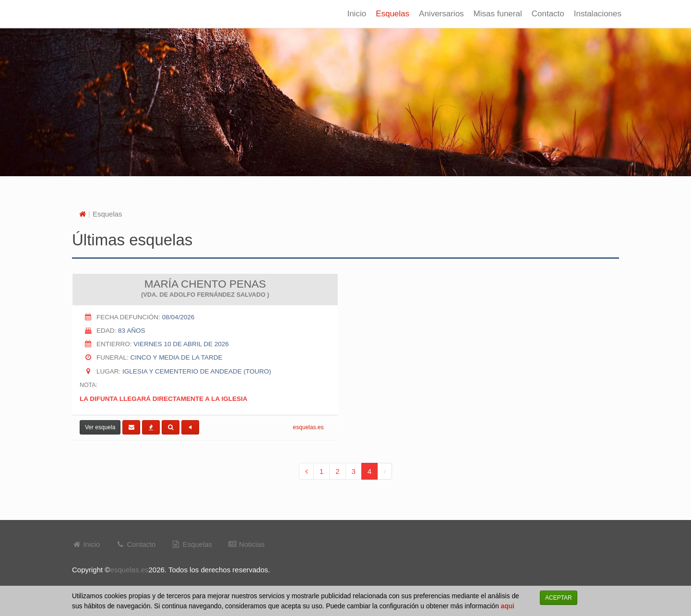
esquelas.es (308, 427)
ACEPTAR (559, 598)
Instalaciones (598, 14)
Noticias (246, 544)
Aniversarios (441, 14)
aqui (508, 606)
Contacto (548, 14)
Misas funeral (498, 14)
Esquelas (393, 14)
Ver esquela (100, 427)
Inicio (357, 14)
